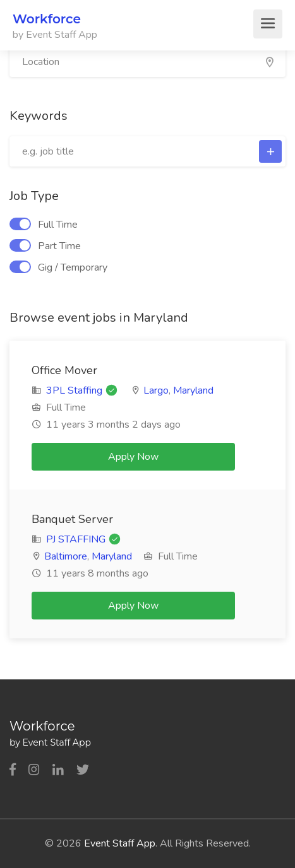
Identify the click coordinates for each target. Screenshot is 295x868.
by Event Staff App (55, 35)
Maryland (193, 390)
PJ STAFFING (77, 539)
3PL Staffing (74, 390)
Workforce (47, 19)
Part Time (45, 246)
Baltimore (66, 556)
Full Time (44, 225)
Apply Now (133, 457)
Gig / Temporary (58, 267)
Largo (156, 390)
